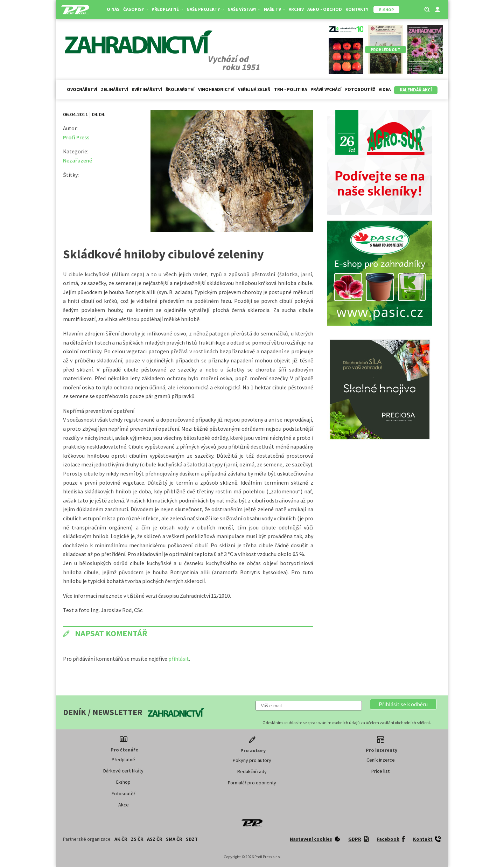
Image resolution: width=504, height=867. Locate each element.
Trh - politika (290, 89)
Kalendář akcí (416, 90)
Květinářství (147, 89)
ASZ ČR (155, 839)
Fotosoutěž (360, 89)
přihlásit (179, 659)
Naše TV (275, 9)
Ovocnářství (82, 89)
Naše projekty (205, 9)
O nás (113, 9)
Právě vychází (326, 89)
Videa (385, 89)
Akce (124, 805)
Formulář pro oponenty (252, 783)
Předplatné (167, 9)
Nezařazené (78, 160)
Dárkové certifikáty (123, 771)
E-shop (123, 782)
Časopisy (136, 9)
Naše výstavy (244, 9)
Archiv (296, 9)
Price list (380, 771)
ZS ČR (137, 839)
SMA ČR (174, 839)
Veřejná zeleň (254, 89)
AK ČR (121, 839)
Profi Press (76, 137)
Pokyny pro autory (252, 760)
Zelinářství (114, 89)
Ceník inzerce (381, 760)
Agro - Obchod (325, 9)
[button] (403, 704)
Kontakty (357, 9)
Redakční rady (252, 771)
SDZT (192, 839)
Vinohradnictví (216, 89)
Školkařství (180, 89)
